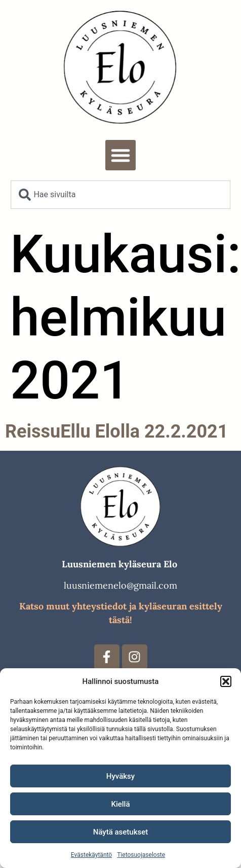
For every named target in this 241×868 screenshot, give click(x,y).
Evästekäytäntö (91, 855)
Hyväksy (120, 776)
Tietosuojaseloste (141, 855)
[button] (226, 681)
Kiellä (120, 804)
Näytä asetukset (121, 832)
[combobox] (120, 195)
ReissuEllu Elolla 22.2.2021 (116, 431)
